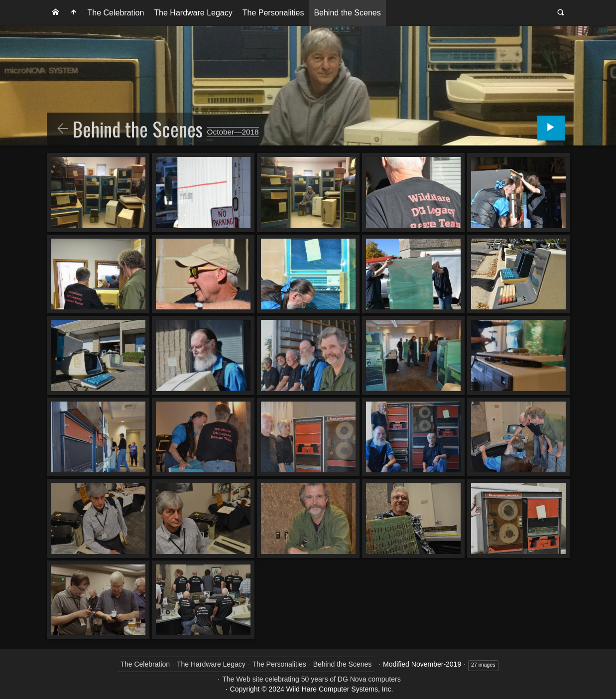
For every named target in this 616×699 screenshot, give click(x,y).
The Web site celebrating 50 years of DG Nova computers (311, 679)
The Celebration (116, 13)
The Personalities (273, 13)
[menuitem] (56, 13)
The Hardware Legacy (193, 13)
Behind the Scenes (347, 13)
